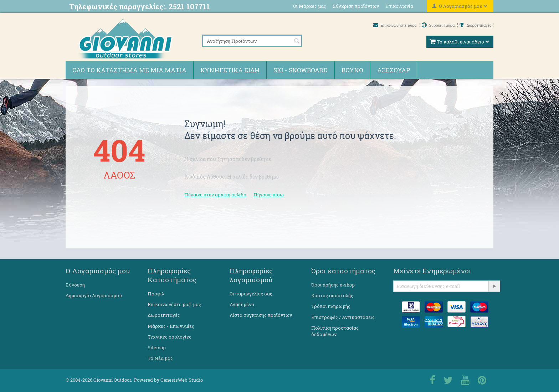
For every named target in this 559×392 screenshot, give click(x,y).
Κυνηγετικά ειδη (230, 70)
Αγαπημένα (242, 304)
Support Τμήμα (439, 25)
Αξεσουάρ (394, 70)
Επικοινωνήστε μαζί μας (174, 304)
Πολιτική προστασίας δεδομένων (335, 331)
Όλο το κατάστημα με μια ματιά (129, 70)
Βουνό (352, 70)
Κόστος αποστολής (332, 295)
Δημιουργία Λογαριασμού (94, 295)
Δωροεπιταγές (475, 25)
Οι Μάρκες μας (310, 6)
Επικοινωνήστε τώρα (396, 25)
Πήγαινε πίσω (269, 195)
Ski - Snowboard (301, 70)
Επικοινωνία (399, 6)
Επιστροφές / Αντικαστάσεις (343, 317)
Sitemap (157, 347)
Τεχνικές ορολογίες (170, 337)
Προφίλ (156, 294)
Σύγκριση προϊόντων (356, 6)
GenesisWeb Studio (182, 380)
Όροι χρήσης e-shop (333, 285)
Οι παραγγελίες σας (251, 294)
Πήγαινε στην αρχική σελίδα (215, 195)
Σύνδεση (75, 285)
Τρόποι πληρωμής (331, 306)
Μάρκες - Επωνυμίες (171, 326)
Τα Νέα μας (160, 358)
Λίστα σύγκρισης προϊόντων (261, 315)
